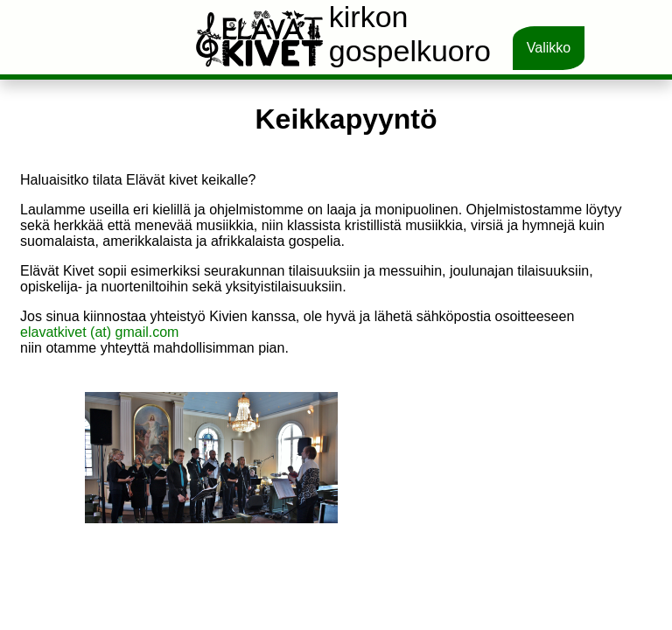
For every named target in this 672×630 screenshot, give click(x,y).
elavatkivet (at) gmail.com (99, 332)
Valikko (549, 48)
